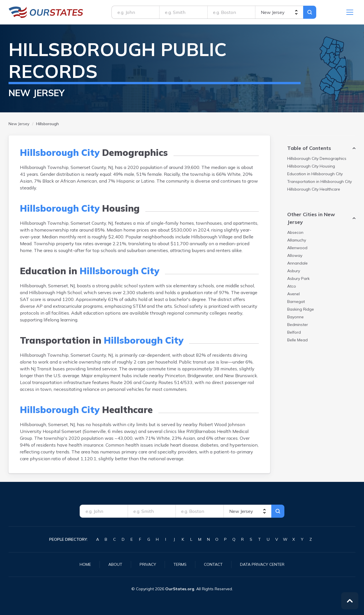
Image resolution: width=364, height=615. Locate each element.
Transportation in (319, 181)
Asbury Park (298, 278)
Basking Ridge (301, 309)
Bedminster (298, 325)
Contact (213, 564)
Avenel (293, 294)
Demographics (317, 158)
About (115, 564)
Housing (311, 166)
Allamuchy (297, 240)
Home (85, 564)
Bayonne (295, 317)
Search (310, 12)
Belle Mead (297, 340)
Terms (180, 564)
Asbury (294, 271)
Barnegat (296, 302)
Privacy (148, 564)
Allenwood (297, 248)
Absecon (295, 232)
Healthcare (314, 189)
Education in (315, 174)
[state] (279, 12)
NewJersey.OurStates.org (46, 12)
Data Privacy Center (262, 564)
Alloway (295, 255)
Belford (294, 332)
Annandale (297, 263)
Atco (292, 286)
